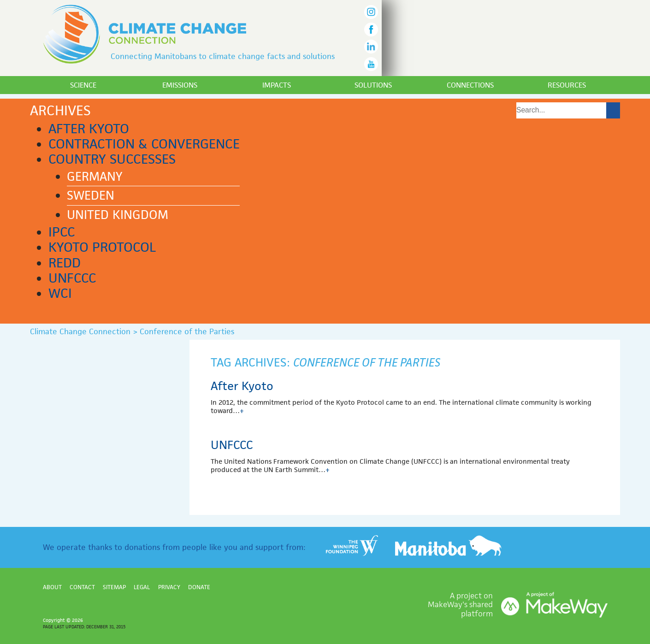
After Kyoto (89, 129)
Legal (142, 587)
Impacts (277, 85)
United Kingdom (118, 215)
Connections (470, 85)
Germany (95, 177)
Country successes (112, 159)
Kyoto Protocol (102, 247)
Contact (82, 587)
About (52, 587)
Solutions (373, 85)
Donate (199, 587)
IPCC (62, 232)
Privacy (169, 587)
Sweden (91, 195)
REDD (65, 263)
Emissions (180, 85)
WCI (60, 293)
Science (83, 85)
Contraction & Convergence (144, 144)
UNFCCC (72, 278)
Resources (567, 85)
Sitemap (114, 587)
